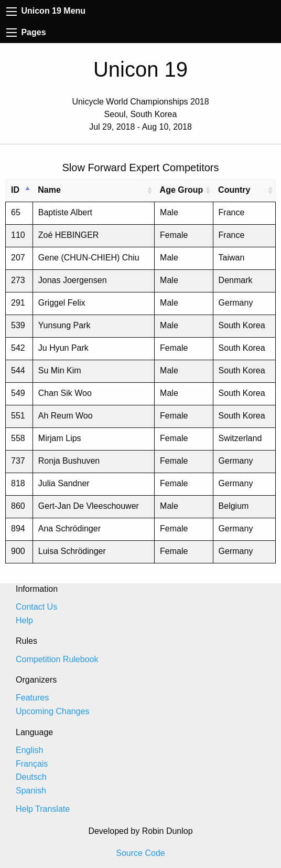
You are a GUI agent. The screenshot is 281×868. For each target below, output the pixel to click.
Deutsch (31, 777)
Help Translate (43, 809)
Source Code (140, 853)
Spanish (31, 791)
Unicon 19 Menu (46, 11)
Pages (26, 32)
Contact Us (36, 607)
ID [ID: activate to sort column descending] (15, 190)
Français (32, 764)
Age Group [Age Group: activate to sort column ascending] (182, 190)
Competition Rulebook (57, 659)
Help (24, 620)
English (29, 750)
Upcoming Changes (53, 711)
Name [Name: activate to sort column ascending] (49, 190)
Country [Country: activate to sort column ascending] (234, 190)
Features (32, 698)
